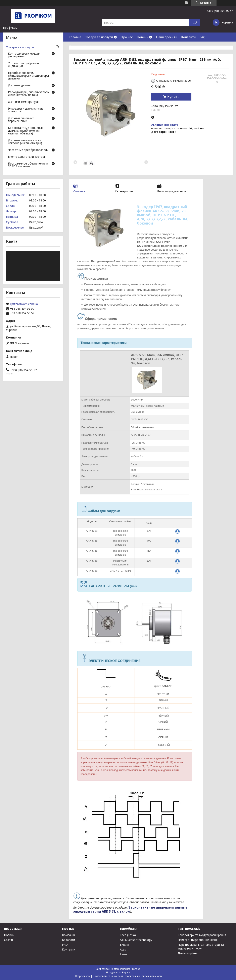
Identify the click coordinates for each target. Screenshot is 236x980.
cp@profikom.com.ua (24, 304)
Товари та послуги (99, 37)
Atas (123, 949)
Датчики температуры (24, 102)
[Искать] (195, 23)
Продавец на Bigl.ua (118, 972)
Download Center (82, 46)
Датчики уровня (19, 85)
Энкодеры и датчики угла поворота (26, 110)
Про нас (127, 37)
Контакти (188, 37)
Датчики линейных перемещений (21, 120)
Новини (143, 37)
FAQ (203, 37)
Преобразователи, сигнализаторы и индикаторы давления (28, 76)
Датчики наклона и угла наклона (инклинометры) (25, 142)
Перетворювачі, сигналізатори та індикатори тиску (201, 946)
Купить (173, 97)
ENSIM (124, 945)
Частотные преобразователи (28, 150)
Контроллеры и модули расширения (24, 55)
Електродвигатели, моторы (27, 157)
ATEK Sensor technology (136, 940)
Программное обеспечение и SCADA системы (28, 165)
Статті (8, 940)
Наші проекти (167, 37)
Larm (123, 954)
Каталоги (68, 940)
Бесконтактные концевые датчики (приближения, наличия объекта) (26, 131)
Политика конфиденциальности (144, 976)
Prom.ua (136, 969)
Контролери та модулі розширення (202, 935)
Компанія (68, 935)
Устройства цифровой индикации (23, 65)
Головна (75, 37)
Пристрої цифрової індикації (198, 940)
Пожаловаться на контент (108, 976)
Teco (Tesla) (128, 935)
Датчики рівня (188, 953)
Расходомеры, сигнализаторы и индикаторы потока (29, 94)
